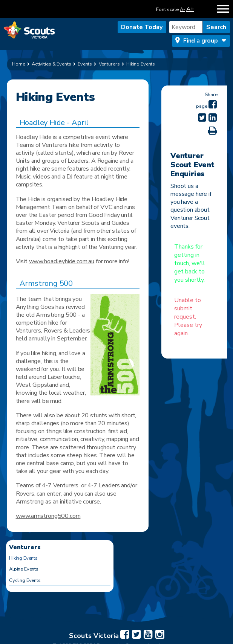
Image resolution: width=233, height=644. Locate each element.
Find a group (201, 41)
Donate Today (142, 27)
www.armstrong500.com (48, 516)
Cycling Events (25, 580)
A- (182, 9)
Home (19, 64)
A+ (190, 9)
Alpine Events (24, 569)
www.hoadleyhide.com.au (62, 261)
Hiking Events (23, 558)
